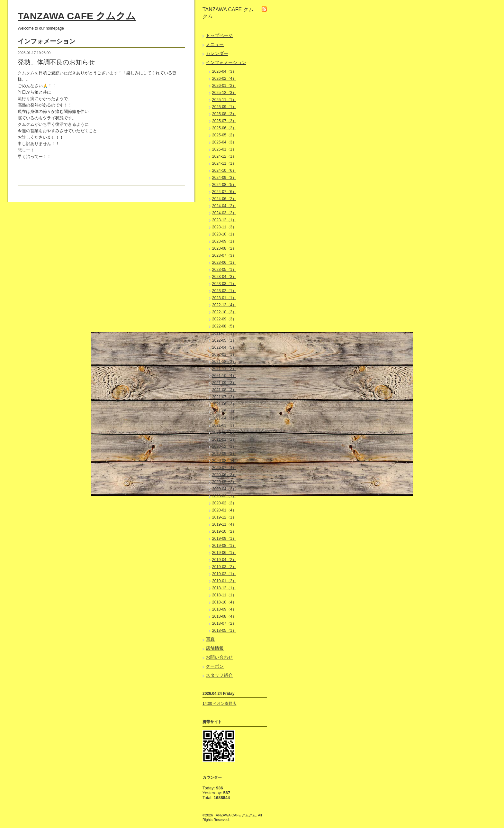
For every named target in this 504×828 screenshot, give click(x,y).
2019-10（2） (224, 531)
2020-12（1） (224, 446)
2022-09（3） (224, 319)
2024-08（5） (224, 185)
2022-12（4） (224, 305)
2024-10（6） (224, 170)
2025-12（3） (224, 93)
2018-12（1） (224, 588)
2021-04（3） (224, 418)
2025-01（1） (224, 149)
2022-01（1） (224, 354)
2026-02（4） (224, 78)
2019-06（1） (224, 553)
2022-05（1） (224, 340)
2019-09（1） (224, 538)
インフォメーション (226, 62)
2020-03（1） (224, 496)
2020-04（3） (224, 489)
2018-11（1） (224, 595)
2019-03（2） (224, 567)
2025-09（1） (224, 107)
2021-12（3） (224, 362)
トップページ (219, 35)
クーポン (215, 666)
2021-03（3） (224, 425)
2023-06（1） (224, 262)
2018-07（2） (224, 623)
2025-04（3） (224, 142)
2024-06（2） (224, 199)
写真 (210, 639)
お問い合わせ (219, 657)
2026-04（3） (224, 71)
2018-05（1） (224, 630)
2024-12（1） (224, 156)
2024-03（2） (224, 213)
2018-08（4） (224, 616)
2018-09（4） (224, 609)
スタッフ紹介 (219, 675)
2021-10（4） (224, 376)
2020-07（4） (224, 468)
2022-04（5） (224, 347)
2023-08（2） (224, 248)
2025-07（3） (224, 121)
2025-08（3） (224, 114)
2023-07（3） (224, 255)
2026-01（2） (224, 86)
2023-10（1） (224, 234)
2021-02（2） (224, 432)
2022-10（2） (224, 312)
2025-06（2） (224, 128)
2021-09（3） (224, 383)
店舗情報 (215, 648)
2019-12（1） (224, 517)
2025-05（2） (224, 135)
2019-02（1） (224, 574)
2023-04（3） (224, 277)
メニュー (215, 44)
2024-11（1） (224, 163)
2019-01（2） (224, 581)
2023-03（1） (224, 284)
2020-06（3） (224, 475)
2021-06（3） (224, 404)
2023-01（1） (224, 298)
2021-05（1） (224, 411)
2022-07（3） (224, 333)
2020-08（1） (224, 461)
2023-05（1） (224, 270)
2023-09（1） (224, 241)
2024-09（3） (224, 178)
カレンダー (217, 53)
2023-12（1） (224, 220)
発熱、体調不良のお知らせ (56, 62)
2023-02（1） (224, 291)
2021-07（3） (224, 397)
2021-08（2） (224, 390)
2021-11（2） (224, 369)
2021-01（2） (224, 439)
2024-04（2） (224, 206)
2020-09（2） (224, 454)
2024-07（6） (224, 192)
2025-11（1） (224, 100)
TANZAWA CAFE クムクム (77, 16)
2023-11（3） (224, 227)
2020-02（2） (224, 503)
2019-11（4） (224, 524)
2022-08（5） (224, 326)
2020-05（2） (224, 482)
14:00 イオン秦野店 (219, 704)
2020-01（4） (224, 510)
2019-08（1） (224, 546)
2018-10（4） (224, 602)
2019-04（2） (224, 560)
